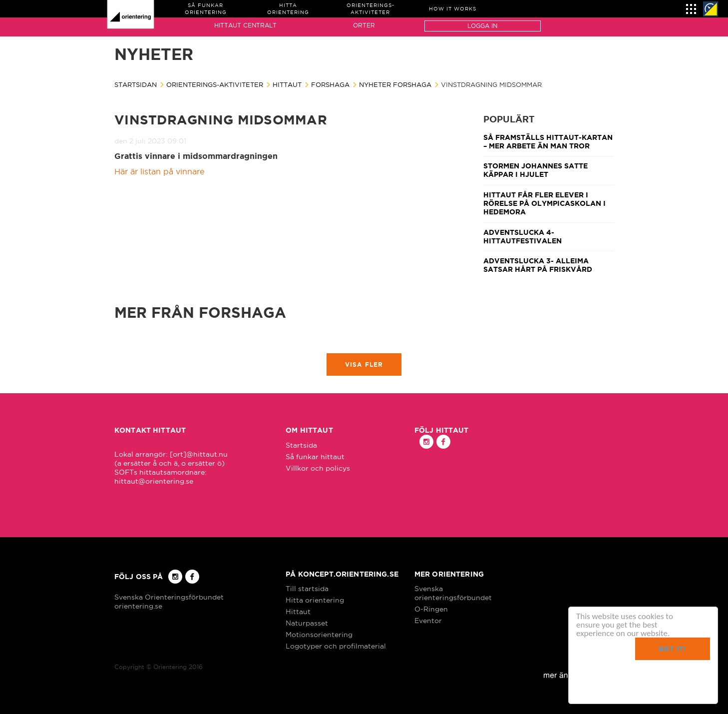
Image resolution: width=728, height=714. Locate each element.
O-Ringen (431, 609)
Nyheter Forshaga (395, 84)
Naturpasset (307, 623)
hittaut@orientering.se (154, 481)
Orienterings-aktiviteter (215, 84)
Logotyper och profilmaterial (336, 646)
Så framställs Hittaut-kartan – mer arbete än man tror (548, 142)
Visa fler (364, 364)
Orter (364, 25)
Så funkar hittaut (315, 457)
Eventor (428, 621)
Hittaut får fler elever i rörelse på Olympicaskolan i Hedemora (545, 204)
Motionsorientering (319, 635)
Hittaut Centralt (245, 25)
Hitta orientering (315, 600)
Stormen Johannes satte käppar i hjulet (536, 170)
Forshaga (330, 84)
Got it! (672, 649)
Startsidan (136, 84)
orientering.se (138, 606)
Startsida (301, 445)
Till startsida (307, 589)
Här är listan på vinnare (159, 171)
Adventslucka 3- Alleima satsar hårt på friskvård (538, 265)
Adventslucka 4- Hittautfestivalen (523, 237)
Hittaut (287, 84)
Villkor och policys (318, 468)
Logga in (482, 26)
